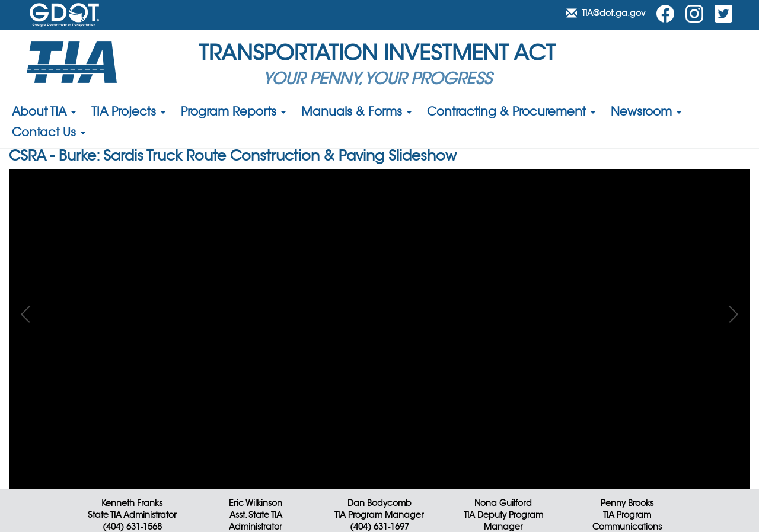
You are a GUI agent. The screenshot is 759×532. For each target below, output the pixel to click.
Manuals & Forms (356, 113)
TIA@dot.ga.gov (607, 13)
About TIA (44, 113)
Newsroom (646, 113)
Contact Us (49, 133)
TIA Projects (128, 113)
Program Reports (233, 113)
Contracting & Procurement (511, 113)
